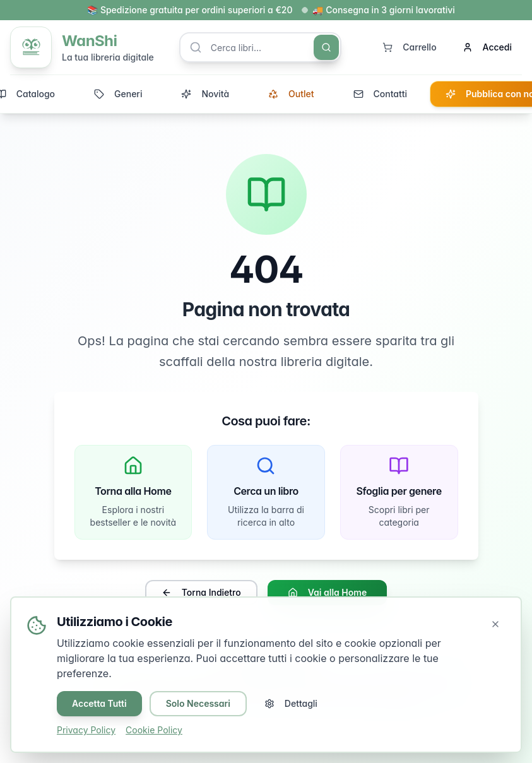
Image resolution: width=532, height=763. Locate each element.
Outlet (291, 94)
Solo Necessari (198, 703)
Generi (118, 94)
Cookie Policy (154, 730)
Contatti (380, 94)
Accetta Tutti (99, 703)
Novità (205, 94)
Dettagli (291, 703)
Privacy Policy (86, 730)
